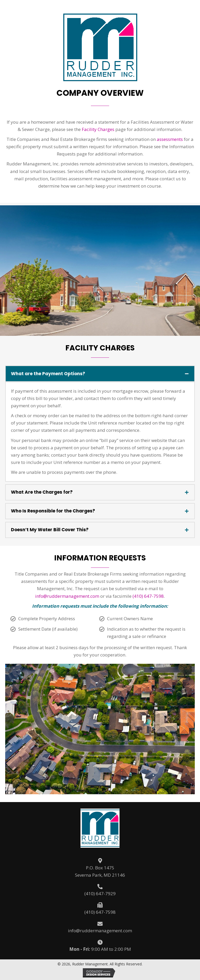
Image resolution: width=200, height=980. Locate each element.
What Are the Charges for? (42, 492)
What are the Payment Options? (48, 374)
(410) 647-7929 (100, 894)
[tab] (100, 374)
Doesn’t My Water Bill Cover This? (50, 530)
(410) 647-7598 (148, 596)
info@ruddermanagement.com (67, 596)
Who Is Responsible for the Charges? (53, 511)
